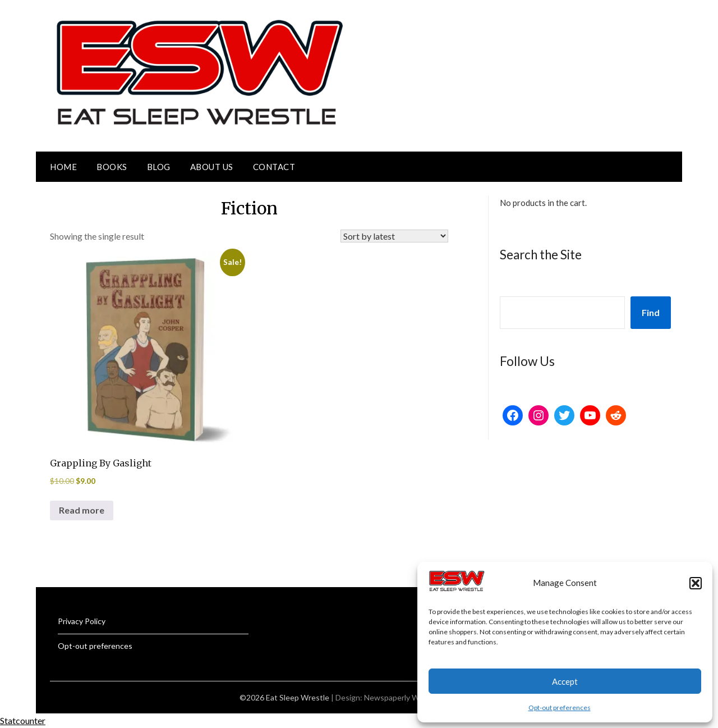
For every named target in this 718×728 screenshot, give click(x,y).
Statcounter (23, 720)
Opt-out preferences (560, 708)
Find (651, 312)
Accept (565, 681)
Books (112, 167)
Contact (274, 167)
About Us (212, 167)
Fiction (249, 208)
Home (63, 167)
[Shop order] (394, 236)
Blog (159, 167)
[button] (696, 583)
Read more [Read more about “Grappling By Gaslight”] (82, 510)
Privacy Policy (82, 621)
